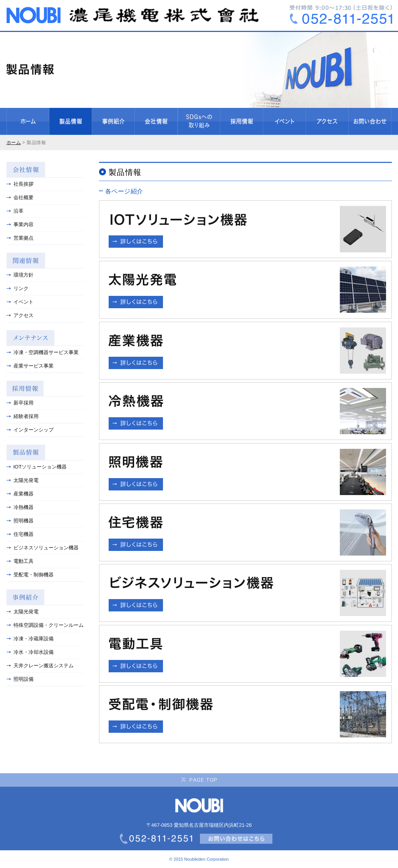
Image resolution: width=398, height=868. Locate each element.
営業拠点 (20, 238)
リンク (18, 288)
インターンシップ (30, 430)
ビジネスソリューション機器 (43, 548)
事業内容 (20, 224)
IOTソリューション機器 (37, 467)
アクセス (20, 315)
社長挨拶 (20, 184)
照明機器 (20, 521)
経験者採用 (23, 416)
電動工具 (20, 561)
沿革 (15, 211)
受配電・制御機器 (30, 575)
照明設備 (20, 679)
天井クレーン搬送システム (40, 666)
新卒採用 (20, 403)
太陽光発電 (23, 480)
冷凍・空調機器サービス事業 (43, 352)
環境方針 (20, 275)
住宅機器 (20, 534)
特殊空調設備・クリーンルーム (45, 625)
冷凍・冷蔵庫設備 (30, 639)
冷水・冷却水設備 (30, 652)
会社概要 (20, 197)
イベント (20, 302)
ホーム (14, 143)
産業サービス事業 (30, 366)
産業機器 (20, 494)
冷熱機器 (20, 507)
